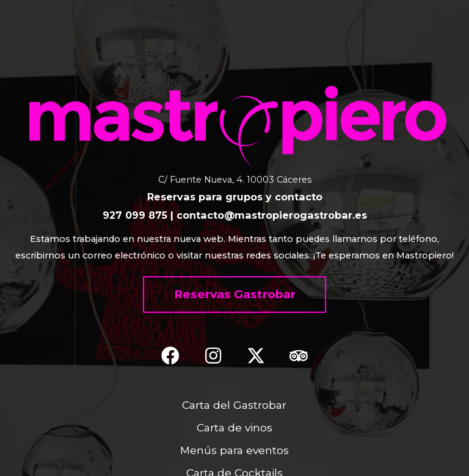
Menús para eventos (234, 450)
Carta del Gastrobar (234, 405)
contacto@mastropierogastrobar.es (272, 215)
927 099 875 (135, 215)
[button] (234, 295)
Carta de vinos (234, 427)
